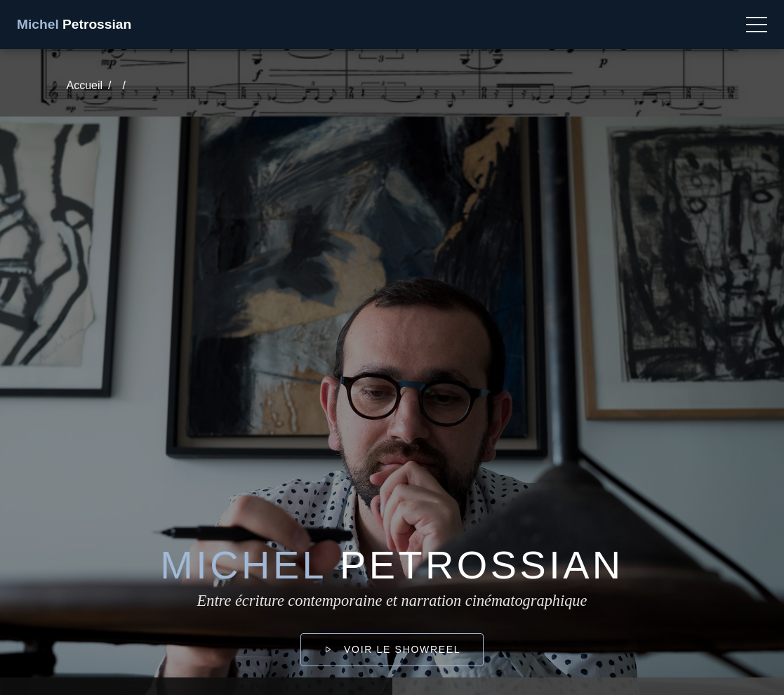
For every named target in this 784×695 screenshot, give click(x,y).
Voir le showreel (392, 649)
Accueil (85, 85)
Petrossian (74, 24)
